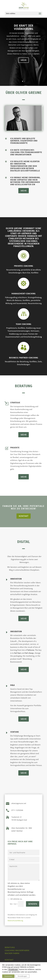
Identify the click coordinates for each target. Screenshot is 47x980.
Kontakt (9, 960)
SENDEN (33, 904)
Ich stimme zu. (15, 899)
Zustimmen (8, 976)
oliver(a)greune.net (19, 803)
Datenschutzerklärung (15, 921)
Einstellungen (13, 969)
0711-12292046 (17, 810)
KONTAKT (24, 516)
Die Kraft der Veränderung (24, 27)
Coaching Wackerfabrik (17, 950)
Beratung (10, 947)
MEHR (24, 60)
